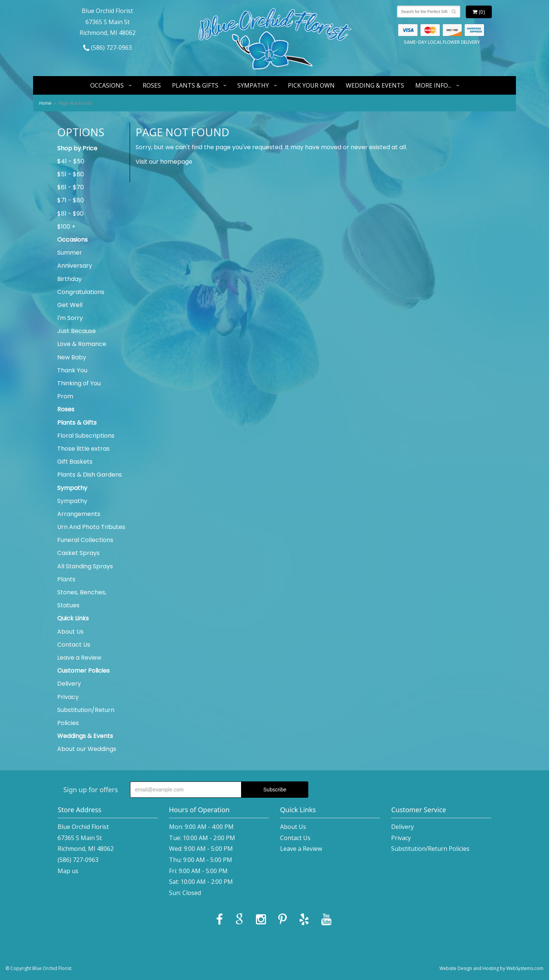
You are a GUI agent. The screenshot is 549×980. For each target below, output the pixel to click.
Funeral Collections (85, 540)
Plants (66, 579)
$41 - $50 (71, 161)
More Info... (433, 85)
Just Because (77, 331)
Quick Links (73, 618)
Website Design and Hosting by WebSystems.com (491, 968)
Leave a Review (79, 658)
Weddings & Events (85, 736)
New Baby (72, 357)
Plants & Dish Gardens (90, 475)
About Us (70, 632)
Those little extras (83, 449)
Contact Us (74, 645)
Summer (70, 253)
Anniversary (75, 266)
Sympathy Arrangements (79, 507)
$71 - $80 (71, 200)
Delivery (69, 684)
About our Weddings (87, 749)
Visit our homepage (164, 162)
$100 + (66, 227)
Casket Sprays (78, 553)
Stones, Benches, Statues (82, 599)
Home (45, 103)
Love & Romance (82, 344)
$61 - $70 (71, 187)
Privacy (68, 697)
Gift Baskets (75, 462)
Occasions (107, 85)
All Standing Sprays (85, 566)
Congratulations (81, 292)
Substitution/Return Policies (86, 716)
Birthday (69, 279)
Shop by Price (77, 148)
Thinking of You (79, 383)
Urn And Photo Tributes (91, 527)
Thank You (72, 370)
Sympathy (253, 85)
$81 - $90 (70, 214)
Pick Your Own (311, 85)
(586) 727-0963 (108, 48)
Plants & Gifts (195, 85)
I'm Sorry (70, 318)
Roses (152, 85)
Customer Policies (83, 671)
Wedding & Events (375, 85)
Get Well (70, 305)
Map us (68, 871)
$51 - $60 (71, 174)
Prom (65, 396)
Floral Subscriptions (86, 436)
